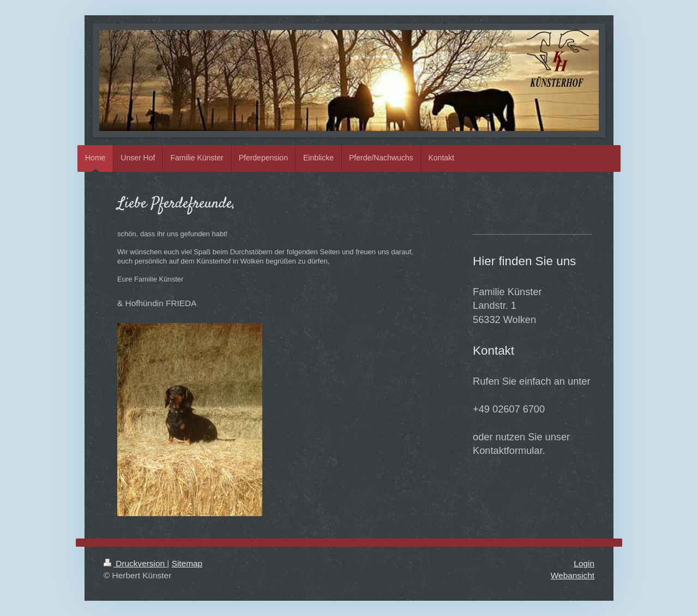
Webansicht (573, 575)
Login (584, 563)
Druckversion (135, 563)
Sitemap (187, 563)
